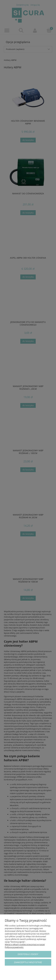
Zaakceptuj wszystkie (28, 962)
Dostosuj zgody (28, 954)
